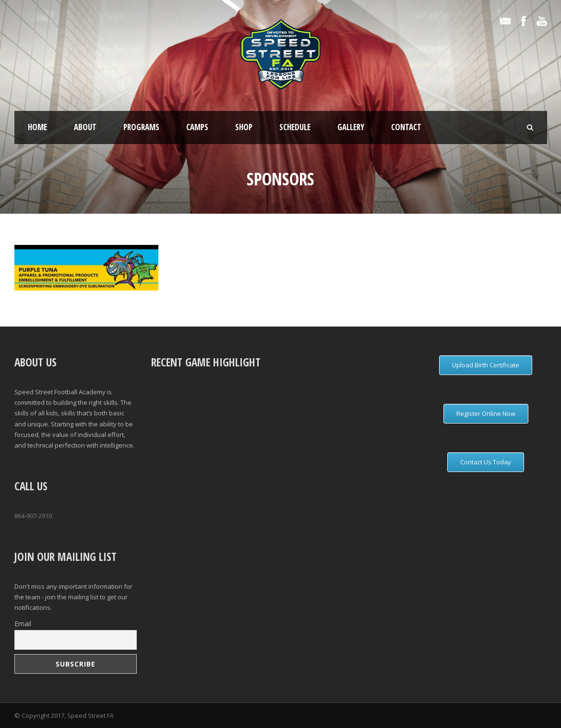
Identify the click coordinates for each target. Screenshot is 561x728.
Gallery (351, 127)
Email (23, 624)
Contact (406, 127)
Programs (141, 127)
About (85, 127)
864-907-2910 (33, 516)
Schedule (295, 127)
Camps (197, 127)
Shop (244, 127)
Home (37, 127)
